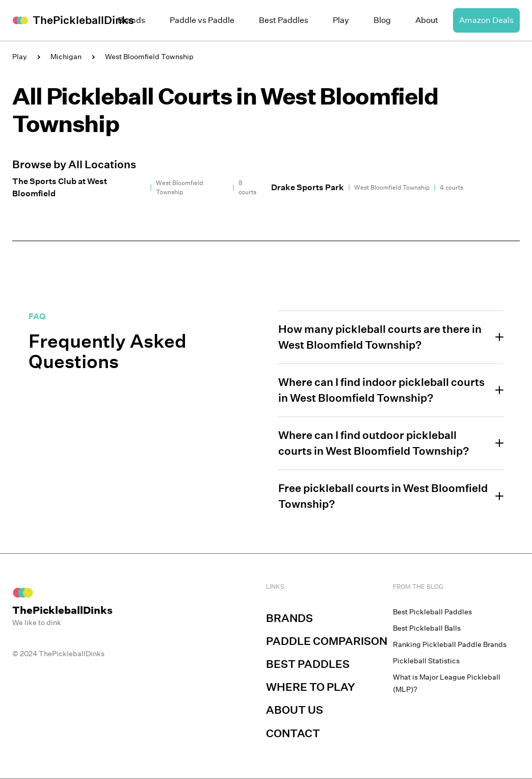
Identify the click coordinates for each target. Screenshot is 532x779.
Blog (382, 20)
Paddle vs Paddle (202, 20)
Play (341, 20)
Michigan (66, 57)
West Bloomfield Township (149, 57)
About (427, 20)
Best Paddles (284, 20)
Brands (131, 20)
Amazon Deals (486, 20)
